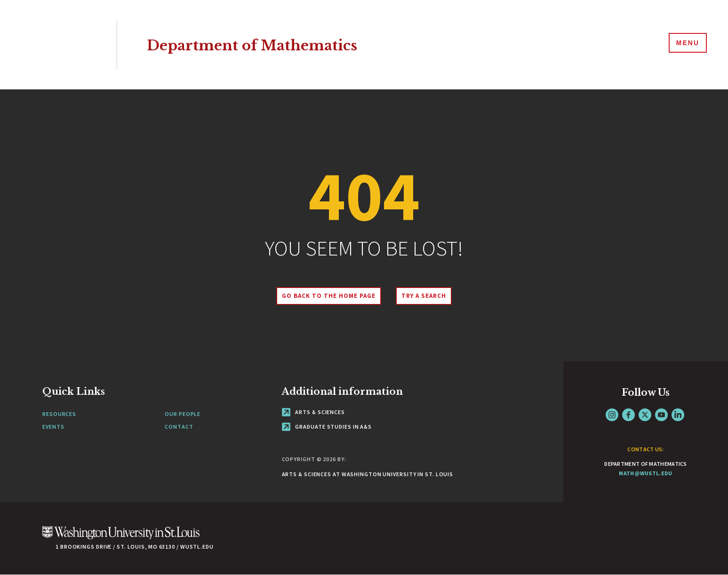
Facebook (628, 415)
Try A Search (427, 296)
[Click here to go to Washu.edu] (121, 538)
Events (53, 427)
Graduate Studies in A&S (327, 427)
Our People (183, 414)
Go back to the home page (326, 296)
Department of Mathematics (270, 44)
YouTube (661, 415)
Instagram (612, 415)
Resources (59, 414)
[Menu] (686, 44)
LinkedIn (678, 415)
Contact (179, 427)
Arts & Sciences (313, 412)
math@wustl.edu (645, 473)
